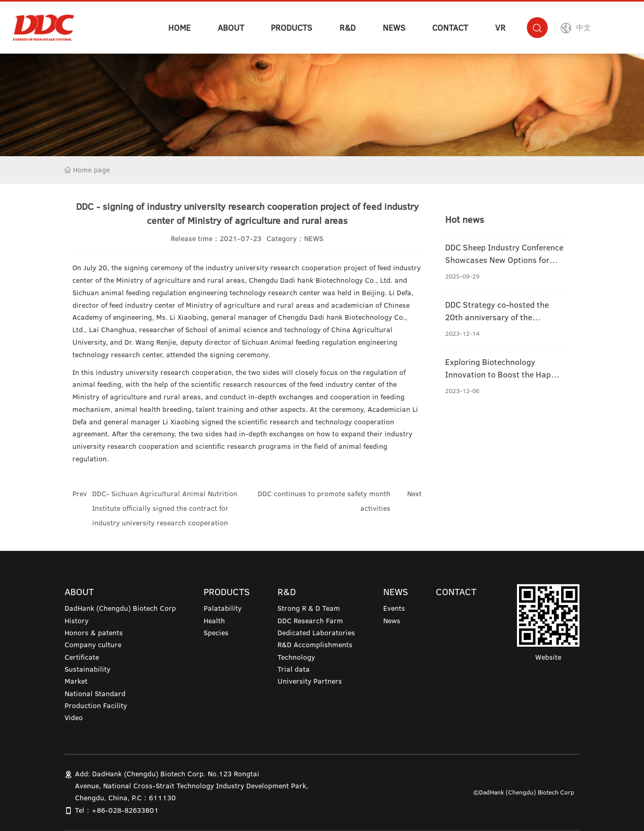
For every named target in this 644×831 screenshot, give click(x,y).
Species (216, 633)
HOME (179, 28)
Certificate (82, 657)
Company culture (93, 645)
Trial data (294, 669)
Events (394, 608)
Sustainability (87, 669)
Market (76, 681)
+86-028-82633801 (125, 810)
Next (414, 494)
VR (500, 28)
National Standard (95, 694)
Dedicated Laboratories (316, 633)
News (392, 621)
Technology (296, 657)
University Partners (310, 681)
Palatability (223, 608)
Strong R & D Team (309, 608)
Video (74, 717)
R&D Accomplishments (315, 645)
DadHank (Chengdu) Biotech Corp (120, 608)
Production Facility (96, 706)
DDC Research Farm (310, 621)
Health (214, 621)
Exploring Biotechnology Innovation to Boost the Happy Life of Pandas (502, 374)
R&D (348, 28)
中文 (584, 28)
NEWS (394, 28)
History (77, 621)
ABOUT (231, 28)
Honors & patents (94, 633)
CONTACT (450, 28)
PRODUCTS (292, 28)
